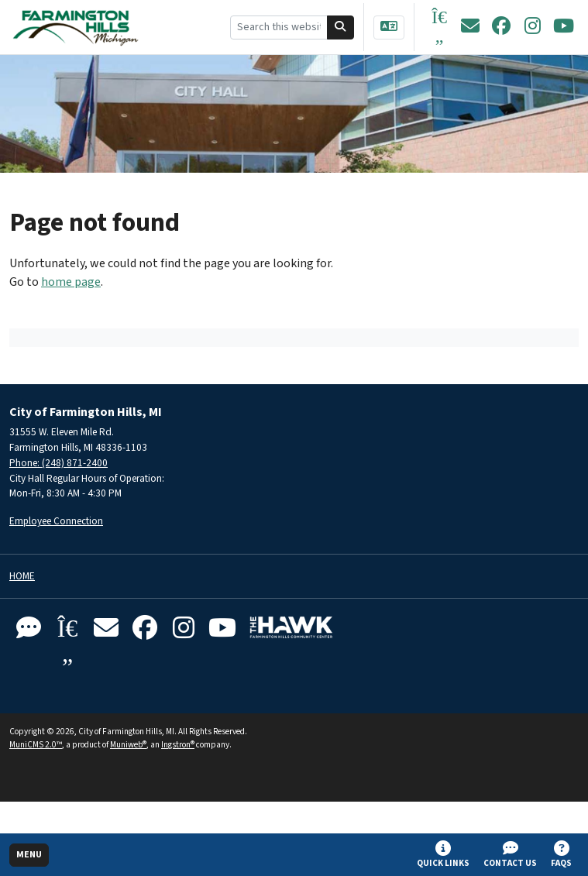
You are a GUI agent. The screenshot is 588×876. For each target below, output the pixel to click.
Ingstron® (178, 745)
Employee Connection (56, 521)
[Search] (341, 27)
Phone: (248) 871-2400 (58, 463)
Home (22, 577)
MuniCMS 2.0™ (36, 745)
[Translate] (389, 27)
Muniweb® (128, 745)
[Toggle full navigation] (29, 855)
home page (71, 282)
